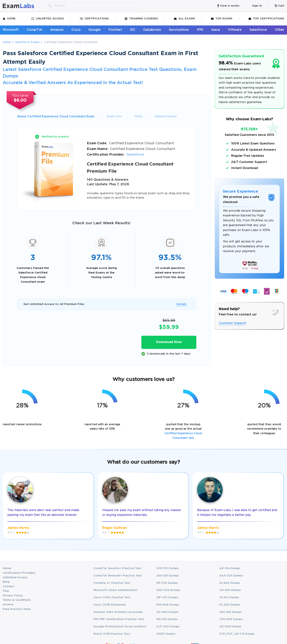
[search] (50, 6)
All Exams (185, 19)
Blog (6, 582)
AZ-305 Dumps (230, 590)
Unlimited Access (48, 19)
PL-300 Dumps (230, 605)
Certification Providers (19, 573)
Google (95, 30)
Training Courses (141, 19)
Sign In (257, 6)
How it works (228, 6)
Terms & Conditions (17, 600)
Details (182, 304)
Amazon (57, 30)
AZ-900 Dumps (167, 612)
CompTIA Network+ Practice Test (118, 576)
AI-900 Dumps (230, 583)
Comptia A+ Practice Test (112, 583)
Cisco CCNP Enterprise (110, 605)
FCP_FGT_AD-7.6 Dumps (237, 634)
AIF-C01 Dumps (167, 597)
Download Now (169, 342)
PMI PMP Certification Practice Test (119, 619)
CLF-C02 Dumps (168, 627)
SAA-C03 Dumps (231, 576)
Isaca (215, 30)
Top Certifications (266, 19)
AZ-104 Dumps (230, 568)
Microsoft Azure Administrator (115, 590)
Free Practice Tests (17, 609)
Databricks (152, 30)
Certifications (94, 19)
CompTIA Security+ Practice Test (117, 568)
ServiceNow (179, 30)
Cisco (76, 30)
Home (9, 19)
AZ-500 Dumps (230, 627)
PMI (200, 30)
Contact (9, 586)
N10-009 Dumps (168, 605)
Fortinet (115, 30)
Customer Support (233, 323)
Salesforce (258, 30)
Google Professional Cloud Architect (120, 627)
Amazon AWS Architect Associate (118, 612)
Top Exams (222, 19)
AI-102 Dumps (229, 597)
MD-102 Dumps (167, 619)
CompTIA (35, 30)
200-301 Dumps (168, 576)
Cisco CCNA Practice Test (112, 597)
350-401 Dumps (231, 612)
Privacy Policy (13, 596)
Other (280, 30)
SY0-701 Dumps (167, 568)
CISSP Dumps (166, 634)
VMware (235, 30)
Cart (279, 6)
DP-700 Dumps (167, 583)
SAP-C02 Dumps (168, 590)
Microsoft (11, 30)
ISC (133, 30)
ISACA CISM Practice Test (112, 634)
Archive (8, 605)
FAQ (6, 591)
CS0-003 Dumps (231, 619)
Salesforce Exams (27, 42)
